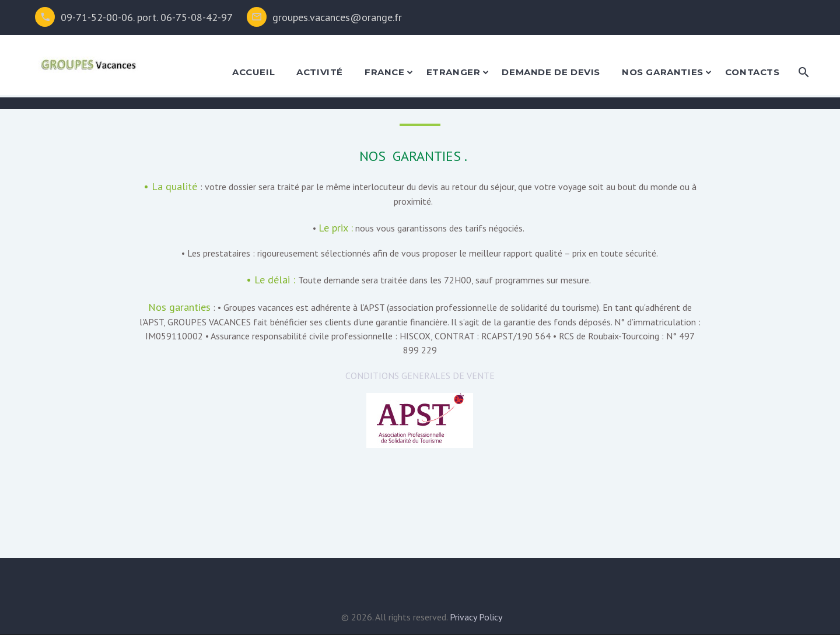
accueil (253, 72)
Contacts (752, 72)
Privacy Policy (476, 617)
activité (320, 72)
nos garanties (663, 72)
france (385, 72)
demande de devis (551, 72)
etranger (454, 72)
